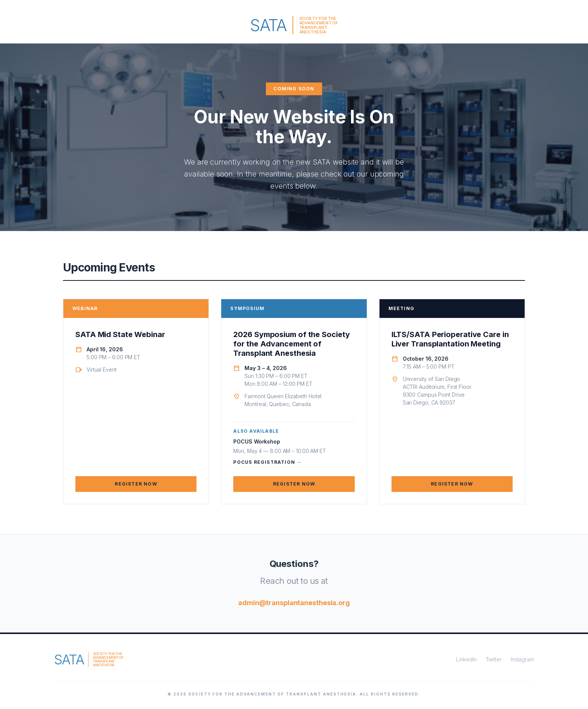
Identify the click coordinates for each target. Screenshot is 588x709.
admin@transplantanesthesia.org (294, 603)
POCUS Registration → (267, 462)
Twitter (494, 659)
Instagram (522, 659)
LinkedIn (466, 659)
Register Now (136, 484)
